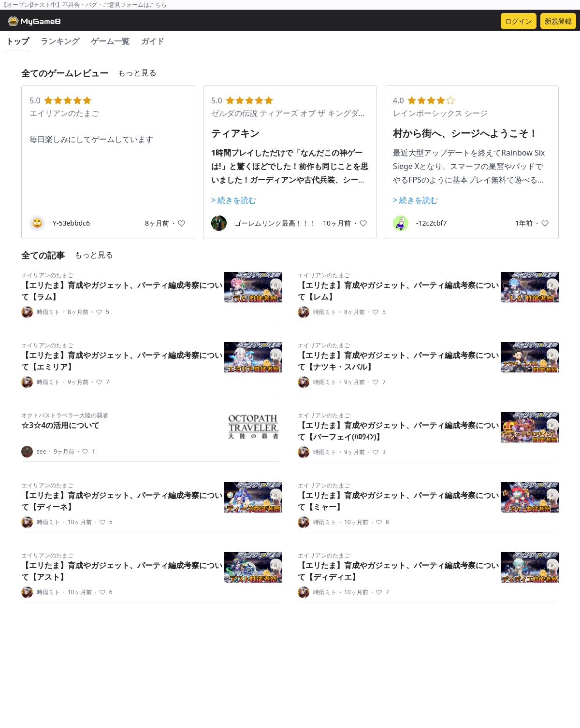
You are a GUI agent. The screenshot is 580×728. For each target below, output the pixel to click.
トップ (17, 41)
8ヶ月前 (75, 312)
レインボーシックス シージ (440, 113)
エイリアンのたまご (64, 113)
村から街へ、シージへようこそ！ (465, 133)
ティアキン (235, 133)
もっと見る (137, 72)
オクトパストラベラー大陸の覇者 (65, 415)
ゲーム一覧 (110, 41)
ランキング (60, 41)
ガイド (153, 41)
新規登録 (558, 21)
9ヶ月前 (75, 382)
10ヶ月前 (76, 522)
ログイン (519, 21)
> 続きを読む (234, 200)
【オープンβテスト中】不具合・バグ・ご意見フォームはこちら (84, 5)
